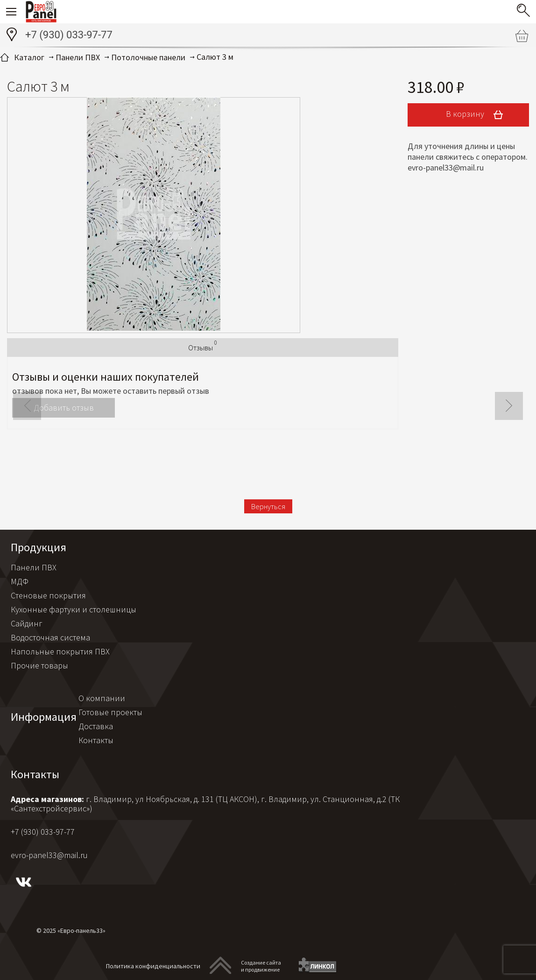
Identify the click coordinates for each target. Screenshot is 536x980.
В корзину (478, 115)
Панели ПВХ (34, 567)
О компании (102, 698)
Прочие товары (39, 665)
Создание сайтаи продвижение (261, 966)
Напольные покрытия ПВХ (60, 651)
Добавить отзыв (64, 408)
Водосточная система (50, 637)
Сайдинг (27, 623)
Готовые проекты (110, 712)
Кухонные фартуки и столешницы (74, 609)
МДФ (20, 581)
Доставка (96, 726)
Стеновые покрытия (48, 595)
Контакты (96, 740)
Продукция (39, 547)
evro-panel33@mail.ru (49, 855)
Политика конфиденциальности (153, 966)
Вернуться (268, 506)
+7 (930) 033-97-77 (69, 35)
